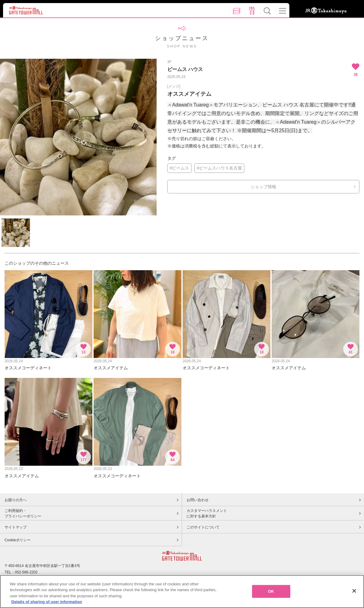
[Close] (354, 591)
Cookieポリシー (18, 540)
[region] (182, 591)
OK (271, 591)
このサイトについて (203, 527)
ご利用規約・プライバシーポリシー (23, 513)
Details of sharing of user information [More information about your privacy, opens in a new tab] (47, 602)
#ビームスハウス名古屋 (219, 168)
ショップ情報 (263, 187)
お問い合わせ (198, 500)
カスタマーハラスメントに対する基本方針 (207, 513)
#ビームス (180, 168)
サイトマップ (16, 527)
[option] (78, 137)
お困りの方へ (16, 500)
